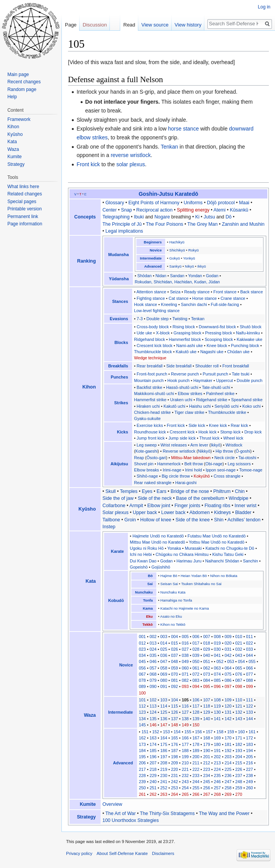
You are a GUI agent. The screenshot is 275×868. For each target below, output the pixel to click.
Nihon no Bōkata (224, 576)
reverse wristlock (131, 155)
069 (164, 674)
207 (153, 763)
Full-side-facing (225, 304)
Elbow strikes (190, 393)
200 (196, 757)
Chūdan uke (238, 352)
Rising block (184, 327)
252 (164, 788)
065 (239, 668)
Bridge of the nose (190, 491)
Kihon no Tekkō (173, 624)
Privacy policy (79, 853)
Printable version (24, 209)
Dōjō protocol (221, 203)
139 (196, 719)
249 (249, 782)
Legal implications (124, 231)
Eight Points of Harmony (154, 203)
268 (217, 794)
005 (185, 637)
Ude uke (144, 333)
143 (239, 719)
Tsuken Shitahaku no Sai (201, 584)
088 (249, 680)
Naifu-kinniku (248, 333)
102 (153, 700)
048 (174, 661)
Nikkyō (204, 451)
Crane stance (233, 298)
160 (241, 732)
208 (164, 763)
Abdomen (200, 513)
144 (249, 719)
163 (153, 738)
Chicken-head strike (152, 412)
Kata (91, 581)
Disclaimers (163, 853)
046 (153, 661)
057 (153, 668)
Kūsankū (239, 210)
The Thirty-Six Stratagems (167, 813)
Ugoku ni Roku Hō (147, 548)
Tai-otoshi (247, 458)
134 (142, 719)
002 (153, 637)
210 (185, 763)
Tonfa (148, 600)
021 (239, 643)
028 (196, 649)
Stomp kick (230, 432)
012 (142, 643)
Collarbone (114, 506)
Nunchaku (144, 592)
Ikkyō (216, 445)
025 (164, 649)
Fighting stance (151, 298)
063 (217, 668)
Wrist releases (174, 445)
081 (174, 680)
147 (164, 725)
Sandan (177, 276)
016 (185, 643)
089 (142, 686)
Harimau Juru (189, 561)
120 (228, 706)
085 (217, 680)
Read (129, 25)
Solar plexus (116, 513)
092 (174, 686)
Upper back (145, 513)
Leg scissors (239, 464)
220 (174, 769)
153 (166, 732)
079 (153, 680)
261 (142, 794)
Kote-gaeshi (147, 451)
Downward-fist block (217, 327)
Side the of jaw (118, 498)
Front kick (88, 164)
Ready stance (197, 292)
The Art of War (120, 813)
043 (239, 655)
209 (174, 763)
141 (217, 719)
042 (228, 655)
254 (185, 788)
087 (239, 680)
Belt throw (194, 464)
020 (228, 643)
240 (153, 782)
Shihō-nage (147, 476)
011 (249, 637)
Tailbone (111, 520)
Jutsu (209, 217)
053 (230, 661)
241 (164, 782)
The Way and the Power (224, 813)
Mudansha (119, 255)
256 (207, 788)
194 (249, 751)
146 (153, 725)
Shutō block (251, 327)
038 (185, 655)
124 (153, 712)
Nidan (161, 276)
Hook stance (146, 304)
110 (239, 700)
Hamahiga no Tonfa (176, 600)
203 (228, 757)
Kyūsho (87, 509)
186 (164, 751)
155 (188, 732)
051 (207, 661)
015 (174, 643)
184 (142, 751)
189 (196, 751)
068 (153, 674)
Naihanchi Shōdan (222, 561)
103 (164, 700)
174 (153, 744)
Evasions (119, 319)
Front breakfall (236, 366)
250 (142, 788)
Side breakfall (179, 366)
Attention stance (151, 292)
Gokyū (175, 258)
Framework (19, 119)
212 (207, 763)
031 (228, 649)
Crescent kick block (155, 346)
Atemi (220, 210)
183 (249, 744)
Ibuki (139, 217)
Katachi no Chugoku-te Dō (230, 548)
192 (228, 751)
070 (174, 674)
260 (249, 788)
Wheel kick (233, 438)
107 (207, 700)
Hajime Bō (169, 576)
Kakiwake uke (249, 339)
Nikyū (189, 266)
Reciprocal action (154, 210)
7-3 (140, 319)
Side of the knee (193, 520)
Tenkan (169, 147)
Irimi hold (194, 470)
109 (228, 700)
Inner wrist (246, 506)
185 (153, 751)
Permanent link (23, 217)
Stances (120, 301)
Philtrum (222, 491)
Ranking (87, 261)
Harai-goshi (186, 483)
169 (217, 738)
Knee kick (218, 425)
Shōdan (145, 276)
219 (164, 769)
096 (217, 686)
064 (228, 668)
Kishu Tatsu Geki (228, 554)
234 (207, 775)
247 (228, 782)
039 (196, 655)
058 (164, 668)
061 (196, 668)
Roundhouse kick (150, 432)
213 (217, 763)
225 (228, 769)
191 (217, 751)
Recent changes (24, 82)
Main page (18, 74)
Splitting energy (193, 210)
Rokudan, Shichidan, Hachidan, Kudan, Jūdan (177, 282)
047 (164, 661)
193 (239, 751)
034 (142, 655)
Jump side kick (182, 438)
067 (142, 674)
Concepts (85, 217)
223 (207, 769)
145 (142, 725)
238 (249, 775)
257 (217, 788)
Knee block (217, 346)
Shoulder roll (207, 366)
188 (185, 751)
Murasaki (193, 548)
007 (207, 637)
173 (142, 744)
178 (196, 744)
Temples (129, 491)
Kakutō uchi (175, 406)
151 (145, 732)
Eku (149, 616)
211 (196, 763)
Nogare (162, 217)
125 (164, 712)
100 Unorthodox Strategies (131, 820)
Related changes (25, 194)
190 (207, 751)
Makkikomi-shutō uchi (154, 393)
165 (174, 738)
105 (185, 700)
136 (164, 719)
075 (228, 674)
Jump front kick (151, 438)
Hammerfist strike (150, 400)
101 (142, 700)
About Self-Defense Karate (122, 853)
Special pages (22, 202)
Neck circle (224, 458)
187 (174, 751)
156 (199, 732)
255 (196, 788)
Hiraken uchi (148, 406)
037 (174, 655)
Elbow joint (159, 506)
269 (228, 794)
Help (12, 97)
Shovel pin (144, 464)
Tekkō (148, 624)
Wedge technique (150, 358)
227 (249, 769)
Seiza (175, 292)
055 (252, 661)
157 (209, 732)
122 (249, 706)
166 (185, 738)
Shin (219, 520)
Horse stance (205, 298)
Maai (244, 203)
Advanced (153, 266)
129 (207, 712)
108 (217, 700)
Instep (109, 527)
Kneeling (169, 304)
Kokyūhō (202, 476)
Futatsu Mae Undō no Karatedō (216, 536)
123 (142, 712)
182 (239, 744)
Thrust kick (209, 438)
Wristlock (234, 445)
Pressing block (219, 333)
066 (249, 668)
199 (185, 757)
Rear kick (239, 425)
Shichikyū (177, 250)
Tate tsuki (241, 374)
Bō (150, 576)
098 (239, 686)
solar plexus (131, 164)
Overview (112, 804)
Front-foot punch (152, 374)
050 (196, 661)
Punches (119, 377)
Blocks (121, 342)
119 (217, 706)
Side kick (197, 425)
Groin (130, 520)
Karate (118, 551)
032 (239, 649)
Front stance (225, 292)
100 (142, 693)
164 (164, 738)
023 (142, 649)
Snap (127, 210)
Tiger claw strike (189, 412)
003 (164, 637)
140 (207, 719)
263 (164, 794)
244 (196, 782)
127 (185, 712)
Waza (90, 715)
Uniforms (193, 203)
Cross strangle (227, 476)
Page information (25, 224)
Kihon (89, 387)
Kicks (123, 432)
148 (174, 725)
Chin (240, 491)
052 (220, 661)
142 (228, 719)
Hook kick (208, 432)
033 (249, 649)
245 (207, 782)
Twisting (180, 319)
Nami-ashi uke (190, 346)
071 (185, 674)
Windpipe (238, 498)
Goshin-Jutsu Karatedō (168, 194)
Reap (139, 458)
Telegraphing (116, 217)
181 (228, 744)
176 (174, 744)
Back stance (252, 292)
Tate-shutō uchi (216, 387)
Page (71, 25)
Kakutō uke (186, 352)
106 (196, 700)
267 (207, 794)
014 (164, 643)
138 (185, 719)
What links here (23, 187)
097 (228, 686)
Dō (229, 217)
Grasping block (187, 333)
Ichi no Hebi (141, 554)
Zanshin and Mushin (243, 224)
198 (174, 757)
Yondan (195, 276)
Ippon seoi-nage (220, 470)
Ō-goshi (243, 451)
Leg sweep (147, 445)
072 (196, 674)
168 (207, 738)
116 (185, 706)
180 (217, 744)
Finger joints (187, 506)
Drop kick (253, 432)
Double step (157, 319)
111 (249, 700)
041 (217, 655)
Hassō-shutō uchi (182, 387)
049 (185, 661)
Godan (212, 276)
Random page (22, 89)
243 (185, 782)
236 (228, 775)
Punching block (245, 346)
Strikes (121, 403)
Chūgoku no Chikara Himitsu (182, 554)
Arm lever (199, 445)
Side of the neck (155, 498)
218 (153, 769)
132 (239, 712)
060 (185, 668)
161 (252, 732)
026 (174, 649)
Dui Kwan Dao (143, 561)
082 (185, 680)
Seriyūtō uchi (227, 406)
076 (239, 674)
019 (217, 643)
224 (217, 769)
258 (228, 788)
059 (174, 668)
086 (228, 680)
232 (185, 775)
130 (217, 712)
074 (217, 674)
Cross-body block (153, 327)
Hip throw (224, 451)
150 (196, 725)
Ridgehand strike (212, 400)
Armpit (136, 506)
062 (207, 668)
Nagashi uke (212, 352)
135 (153, 719)
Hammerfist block (185, 339)
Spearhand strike (247, 400)
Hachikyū (177, 242)
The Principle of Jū (122, 224)
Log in (264, 7)
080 (164, 680)
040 (207, 655)
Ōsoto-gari (156, 458)
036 (164, 655)
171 (239, 738)
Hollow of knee (156, 520)
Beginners (153, 242)
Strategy (86, 817)
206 (142, 763)
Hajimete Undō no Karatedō (158, 536)
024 (153, 649)
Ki (197, 217)
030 (217, 649)
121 (239, 706)
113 (153, 706)
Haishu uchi (200, 406)
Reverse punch (185, 374)
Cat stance (179, 298)
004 (174, 637)
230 (164, 775)
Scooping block (219, 339)
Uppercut (225, 380)
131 (228, 712)
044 (249, 655)
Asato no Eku (171, 616)
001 (142, 637)
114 (164, 706)
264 (174, 794)
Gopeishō (139, 567)
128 (196, 712)
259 (239, 788)
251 (153, 788)
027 (185, 649)
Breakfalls (118, 366)
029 (207, 649)
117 (196, 706)
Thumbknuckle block (153, 352)
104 (174, 700)
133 (249, 712)
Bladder (243, 513)
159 (231, 732)
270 (239, 794)
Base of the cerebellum (200, 498)
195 (142, 757)
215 (239, 763)
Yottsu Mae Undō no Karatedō (217, 542)
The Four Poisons (165, 224)
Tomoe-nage (251, 470)
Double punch (249, 380)
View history (188, 25)
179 (207, 744)
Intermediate (151, 258)
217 (142, 769)
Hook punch (179, 380)
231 (174, 775)
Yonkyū (189, 258)
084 (207, 680)
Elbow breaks (147, 470)
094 (196, 686)
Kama (148, 608)
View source (155, 25)
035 (153, 655)
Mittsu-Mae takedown (191, 458)
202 (217, 757)
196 (153, 757)
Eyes (147, 491)
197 (164, 757)
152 (156, 732)
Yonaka (174, 548)
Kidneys (222, 513)
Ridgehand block (150, 339)
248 (239, 782)
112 (142, 706)
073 (207, 674)
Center (110, 210)
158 (220, 732)
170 (228, 738)
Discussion (95, 25)
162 (142, 738)
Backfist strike (150, 387)
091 (164, 686)
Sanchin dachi (194, 304)
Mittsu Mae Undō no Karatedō (157, 542)
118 (207, 706)
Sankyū (176, 266)
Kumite (88, 804)
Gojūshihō (161, 567)
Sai (150, 584)
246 (217, 782)
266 (196, 794)
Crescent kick (182, 432)
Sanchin (251, 561)
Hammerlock (169, 464)
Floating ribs (218, 506)
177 (185, 744)
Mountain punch (149, 380)
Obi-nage (214, 464)
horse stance (184, 129)
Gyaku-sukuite (147, 418)
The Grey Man (203, 224)
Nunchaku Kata (173, 592)
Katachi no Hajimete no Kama (185, 608)
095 (207, 686)
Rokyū (193, 250)
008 (217, 637)
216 (249, 763)
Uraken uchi (181, 400)
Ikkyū (202, 266)
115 (174, 706)
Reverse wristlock (179, 451)
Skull (111, 491)
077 (249, 674)
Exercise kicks (150, 425)
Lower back (173, 513)
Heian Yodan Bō (194, 576)
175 (164, 744)
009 (228, 637)
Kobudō (116, 600)
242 (174, 782)
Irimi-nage (172, 470)
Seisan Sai (169, 584)
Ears (162, 491)
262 (153, 794)
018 (207, 643)
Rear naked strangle (153, 483)
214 (228, 763)
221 (185, 769)
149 (185, 725)
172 (249, 738)
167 (196, 738)
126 (174, 712)
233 (196, 775)
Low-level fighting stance (157, 311)
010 (239, 637)
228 (142, 775)
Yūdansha (119, 279)
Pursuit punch (215, 374)
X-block (163, 333)
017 (196, 643)
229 (153, 775)
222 (196, 769)
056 (142, 668)
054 (241, 661)
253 (174, 788)
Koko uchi (252, 406)
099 (249, 686)
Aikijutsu (119, 464)
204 (239, 757)
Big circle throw (176, 476)
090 (153, 686)
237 (239, 775)
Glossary (115, 203)
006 (196, 637)
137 (174, 719)
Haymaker (203, 380)
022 (249, 643)
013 (153, 643)
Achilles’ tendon (244, 520)
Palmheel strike (220, 393)
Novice (156, 250)
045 (142, 661)
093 (185, 686)
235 (217, 775)
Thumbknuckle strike (227, 412)
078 (142, 680)
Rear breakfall (150, 366)
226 (239, 769)
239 (142, 782)
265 (185, 794)
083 (196, 680)
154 (177, 732)
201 (207, 757)
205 (249, 757)
